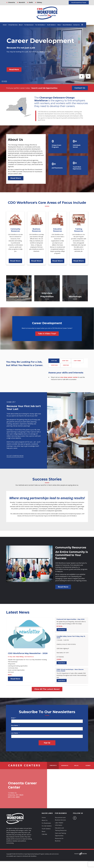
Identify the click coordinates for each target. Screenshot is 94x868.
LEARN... (59, 659)
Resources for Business (59, 840)
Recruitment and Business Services (60, 819)
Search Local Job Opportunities (44, 88)
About (25, 25)
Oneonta (12, 2)
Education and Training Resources (61, 829)
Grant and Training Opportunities (60, 834)
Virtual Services (17, 25)
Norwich (22, 2)
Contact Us (80, 25)
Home (9, 25)
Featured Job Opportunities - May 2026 (71, 619)
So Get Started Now (15, 456)
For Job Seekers (47, 826)
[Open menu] (86, 25)
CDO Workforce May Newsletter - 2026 (28, 653)
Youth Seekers (46, 829)
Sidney (39, 2)
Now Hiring (20, 657)
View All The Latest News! (47, 689)
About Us (45, 820)
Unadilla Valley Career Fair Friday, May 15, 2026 (71, 637)
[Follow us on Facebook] (75, 818)
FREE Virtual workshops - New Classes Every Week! (70, 670)
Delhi (31, 2)
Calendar (44, 834)
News (63, 25)
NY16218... (60, 626)
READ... (10, 675)
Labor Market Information (59, 824)
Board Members (71, 25)
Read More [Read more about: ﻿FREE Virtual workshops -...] (62, 680)
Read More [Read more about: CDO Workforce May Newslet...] (15, 679)
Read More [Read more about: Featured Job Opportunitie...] (62, 630)
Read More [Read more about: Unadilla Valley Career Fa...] (62, 663)
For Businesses (33, 25)
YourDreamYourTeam (79, 3)
